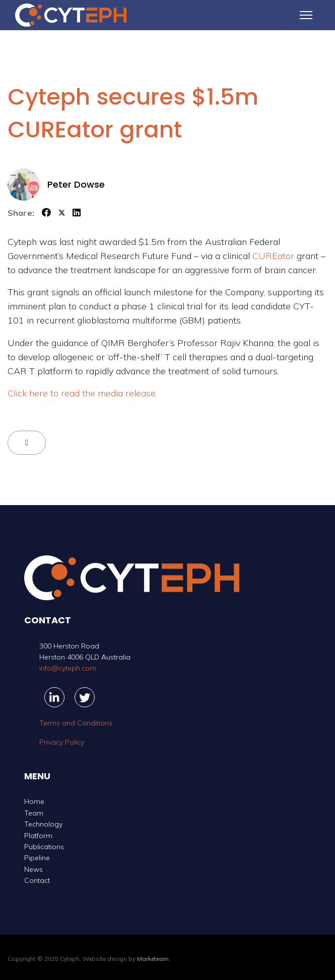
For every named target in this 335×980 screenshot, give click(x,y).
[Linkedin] (54, 697)
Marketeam (153, 959)
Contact (37, 880)
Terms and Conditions (76, 723)
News (33, 869)
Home (34, 801)
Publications (44, 847)
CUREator (273, 256)
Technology (43, 824)
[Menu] (306, 15)
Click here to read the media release (82, 393)
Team (34, 813)
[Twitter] (85, 697)
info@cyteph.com (68, 668)
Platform (38, 836)
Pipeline (37, 858)
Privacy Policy (62, 742)
